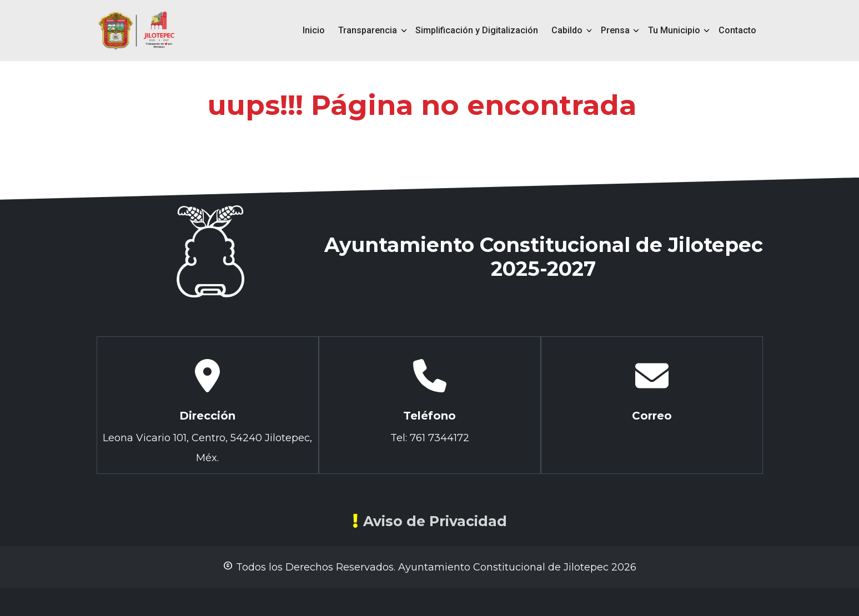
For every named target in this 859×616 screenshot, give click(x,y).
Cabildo (567, 30)
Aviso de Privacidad (430, 521)
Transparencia (368, 30)
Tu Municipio (674, 30)
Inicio (314, 30)
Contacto (737, 30)
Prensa (615, 30)
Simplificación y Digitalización (477, 30)
